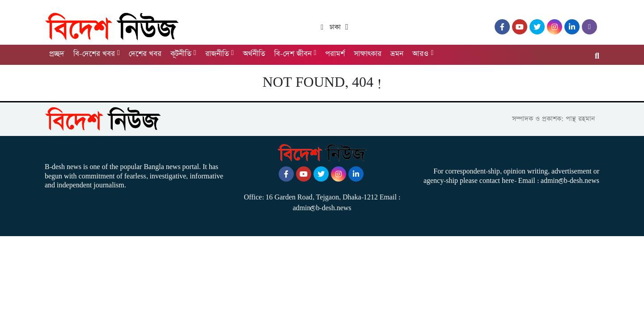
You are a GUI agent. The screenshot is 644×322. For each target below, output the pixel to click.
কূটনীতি (181, 54)
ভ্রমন (397, 54)
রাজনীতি (217, 54)
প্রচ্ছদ (57, 54)
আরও (420, 54)
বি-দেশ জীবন (293, 54)
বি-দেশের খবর (94, 54)
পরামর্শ (335, 54)
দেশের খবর (145, 54)
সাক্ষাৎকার (368, 54)
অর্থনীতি (254, 54)
